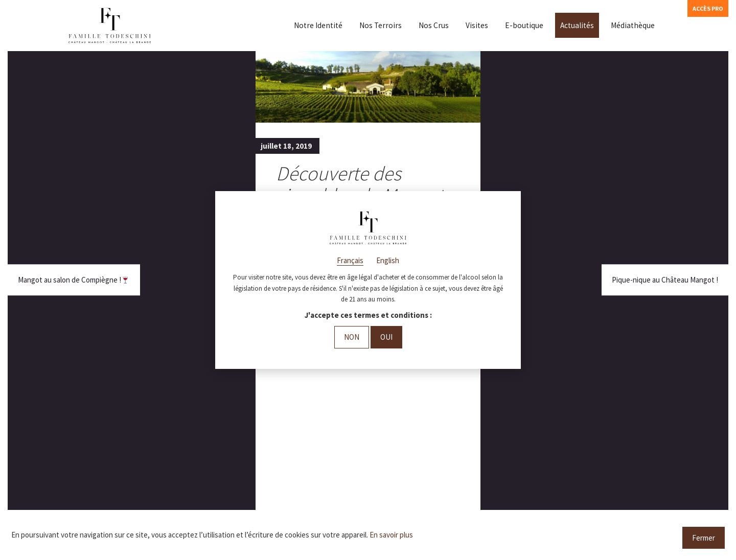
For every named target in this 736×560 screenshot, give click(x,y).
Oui (386, 337)
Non (352, 337)
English (388, 260)
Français (350, 260)
